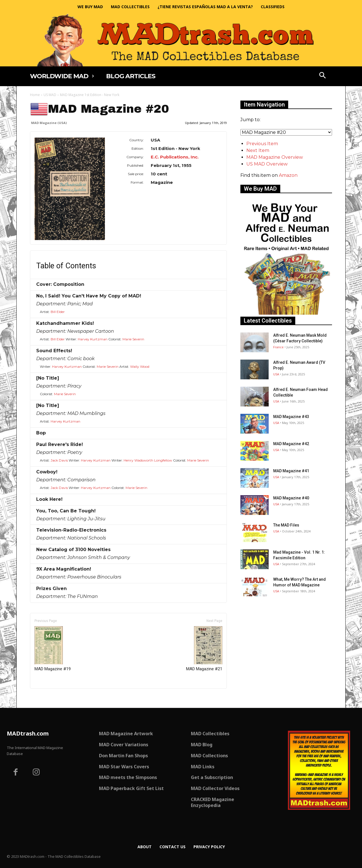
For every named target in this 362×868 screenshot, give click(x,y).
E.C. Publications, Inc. (175, 157)
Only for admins (50, 698)
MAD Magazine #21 (204, 649)
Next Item (258, 150)
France (278, 347)
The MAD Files (286, 525)
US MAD (50, 95)
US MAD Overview (267, 164)
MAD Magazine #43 (291, 417)
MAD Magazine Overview (275, 157)
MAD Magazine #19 (53, 649)
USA (276, 374)
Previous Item (262, 144)
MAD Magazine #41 (291, 471)
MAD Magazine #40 (291, 498)
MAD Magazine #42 (291, 444)
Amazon (288, 175)
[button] (323, 76)
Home (35, 95)
